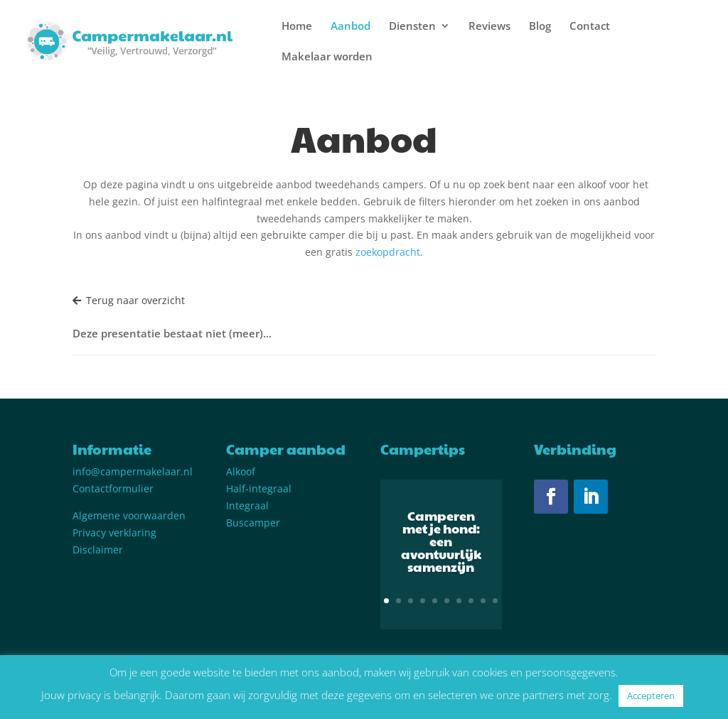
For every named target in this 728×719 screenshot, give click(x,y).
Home (297, 27)
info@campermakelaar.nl (133, 471)
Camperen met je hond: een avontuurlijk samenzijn (441, 547)
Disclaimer (98, 550)
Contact (590, 27)
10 (495, 601)
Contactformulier (113, 488)
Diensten (412, 27)
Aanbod (350, 27)
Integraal (247, 506)
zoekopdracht (388, 252)
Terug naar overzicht (129, 300)
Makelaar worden (327, 57)
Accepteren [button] (651, 696)
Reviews (489, 27)
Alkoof (241, 471)
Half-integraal (259, 488)
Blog (540, 27)
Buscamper (253, 523)
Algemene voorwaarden (129, 515)
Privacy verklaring (114, 533)
